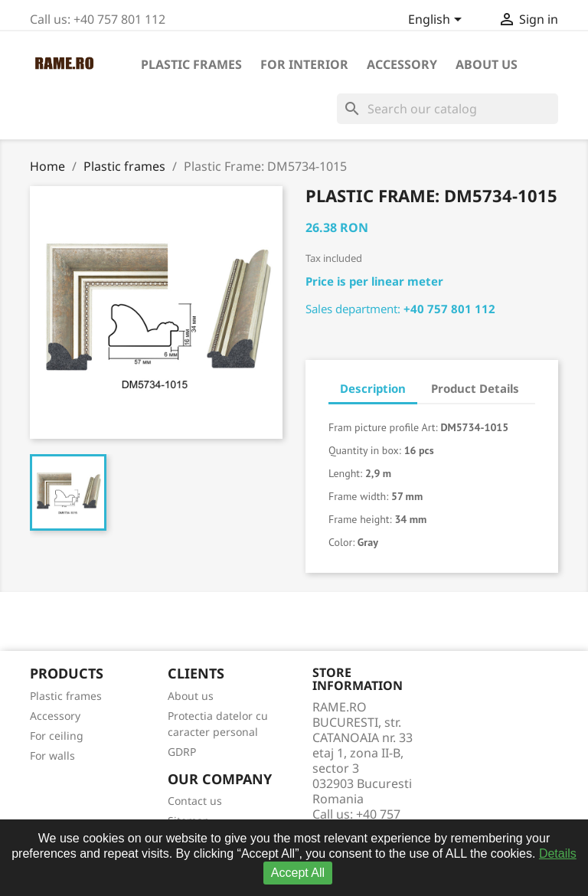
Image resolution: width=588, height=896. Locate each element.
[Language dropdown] (438, 21)
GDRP (182, 752)
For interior (304, 64)
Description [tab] (373, 388)
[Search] (448, 109)
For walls (52, 755)
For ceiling (57, 736)
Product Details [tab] (475, 388)
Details (558, 853)
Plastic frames (191, 64)
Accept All (298, 873)
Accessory (402, 64)
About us (487, 64)
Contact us (195, 801)
